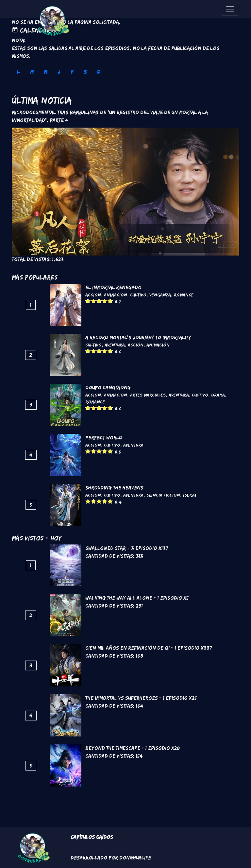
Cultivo (138, 295)
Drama (218, 395)
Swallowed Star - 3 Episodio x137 (127, 548)
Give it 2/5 (94, 301)
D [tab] (99, 72)
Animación (116, 295)
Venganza (160, 295)
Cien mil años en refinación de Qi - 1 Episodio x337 (149, 648)
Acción (93, 295)
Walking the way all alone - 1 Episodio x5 (137, 598)
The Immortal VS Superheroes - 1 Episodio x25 (141, 698)
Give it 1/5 (88, 301)
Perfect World (104, 438)
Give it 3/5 (99, 301)
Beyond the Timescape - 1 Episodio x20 (133, 748)
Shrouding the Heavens (114, 488)
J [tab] (59, 72)
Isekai (190, 495)
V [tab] (72, 72)
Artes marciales (148, 395)
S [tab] (85, 72)
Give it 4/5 (105, 301)
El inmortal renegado (113, 287)
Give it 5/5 (110, 301)
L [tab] (18, 72)
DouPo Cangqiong (108, 388)
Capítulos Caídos (92, 837)
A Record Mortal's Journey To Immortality (138, 337)
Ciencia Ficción (163, 495)
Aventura (115, 345)
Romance (184, 295)
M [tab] (32, 72)
